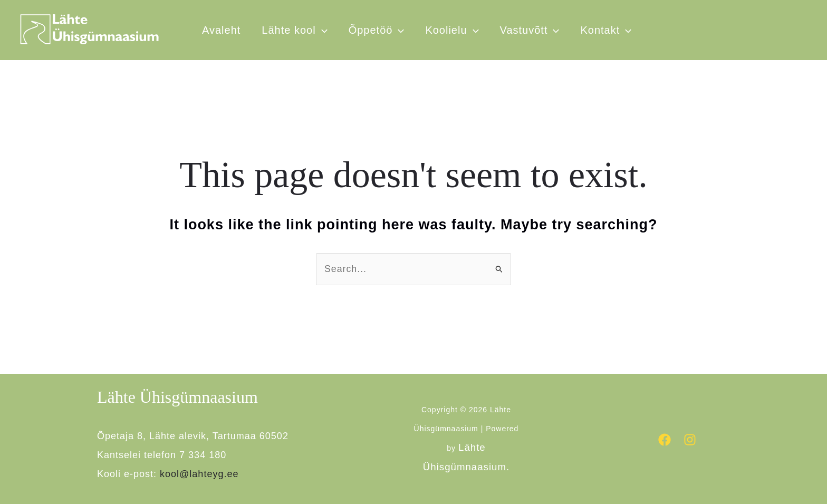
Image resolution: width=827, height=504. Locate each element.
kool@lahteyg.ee (199, 474)
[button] (473, 30)
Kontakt (606, 30)
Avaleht (221, 30)
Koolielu (452, 30)
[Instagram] (690, 440)
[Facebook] (665, 440)
